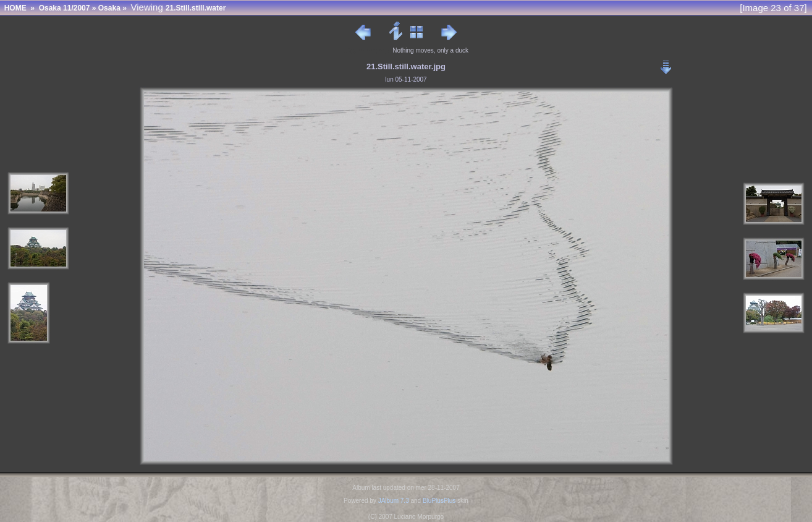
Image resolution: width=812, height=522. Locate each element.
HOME (15, 8)
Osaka (109, 8)
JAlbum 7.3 (394, 501)
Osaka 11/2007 (65, 8)
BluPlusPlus (439, 501)
